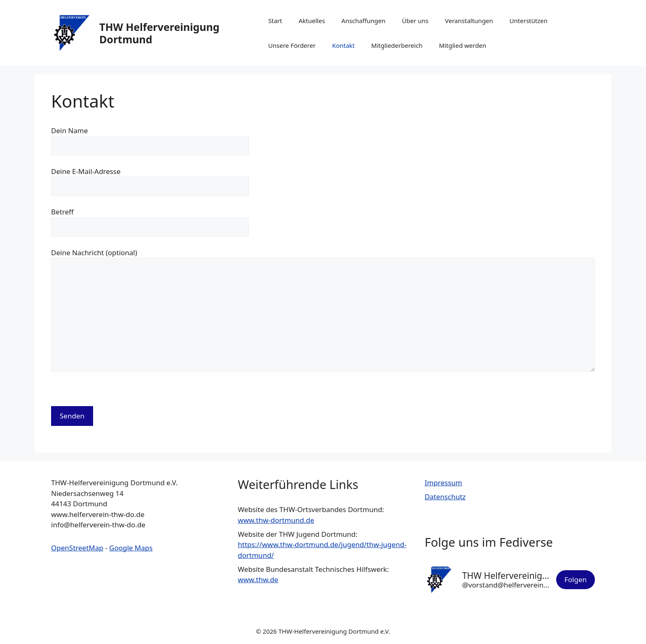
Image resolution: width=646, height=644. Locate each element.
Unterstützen (529, 21)
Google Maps (131, 548)
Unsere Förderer (292, 45)
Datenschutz (445, 497)
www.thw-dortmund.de (276, 520)
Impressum (444, 483)
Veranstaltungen (469, 21)
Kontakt (343, 45)
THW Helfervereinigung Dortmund (159, 33)
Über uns (415, 21)
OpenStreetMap (77, 548)
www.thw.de (258, 579)
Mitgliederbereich (397, 45)
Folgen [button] (576, 579)
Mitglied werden (463, 45)
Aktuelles (312, 21)
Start (275, 21)
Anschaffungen (364, 21)
